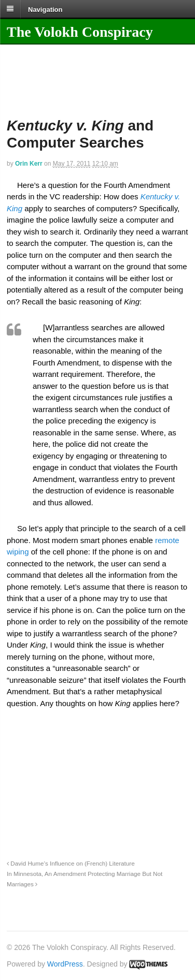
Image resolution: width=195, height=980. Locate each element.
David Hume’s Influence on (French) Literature (71, 863)
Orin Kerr (29, 164)
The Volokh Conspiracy (80, 32)
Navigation (45, 9)
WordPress (65, 964)
